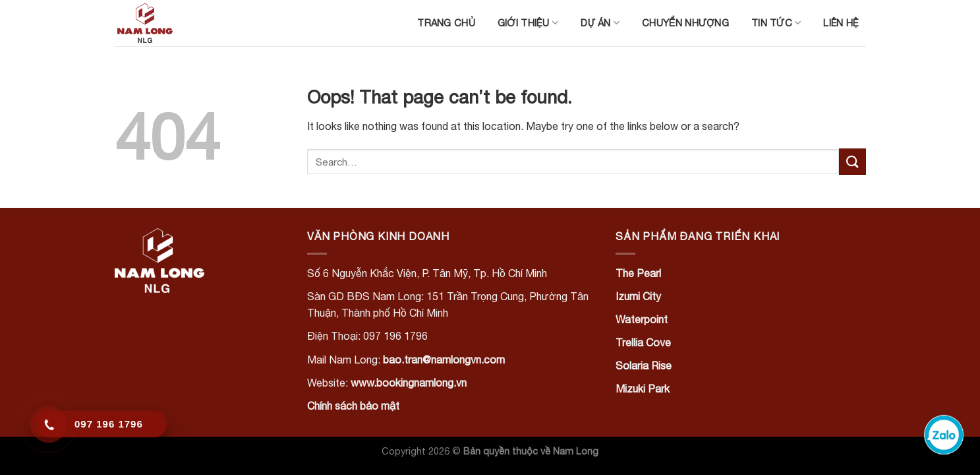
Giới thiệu (528, 23)
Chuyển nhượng (685, 23)
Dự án (600, 23)
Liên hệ (841, 23)
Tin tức (776, 23)
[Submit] (852, 161)
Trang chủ (446, 23)
